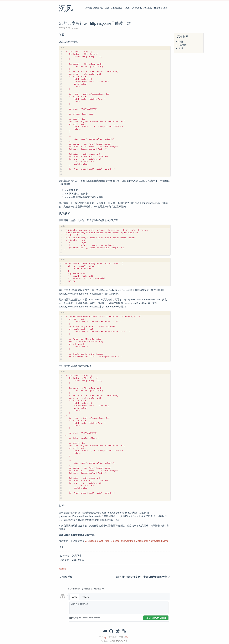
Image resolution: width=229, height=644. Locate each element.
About (127, 8)
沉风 (66, 9)
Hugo (104, 637)
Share (157, 8)
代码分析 (183, 45)
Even (128, 637)
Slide (164, 8)
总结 (181, 48)
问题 (181, 42)
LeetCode (137, 8)
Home (89, 8)
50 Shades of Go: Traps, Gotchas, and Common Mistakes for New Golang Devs (126, 541)
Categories (117, 8)
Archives (98, 8)
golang (74, 28)
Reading (148, 8)
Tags (107, 8)
